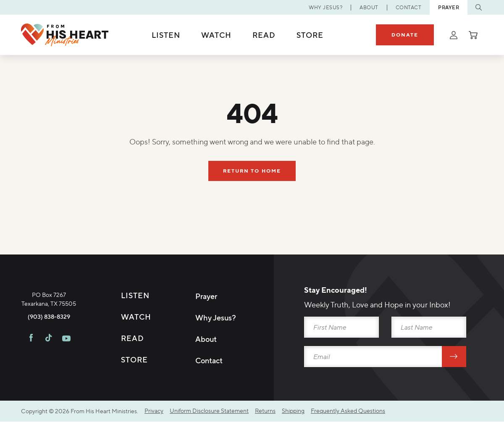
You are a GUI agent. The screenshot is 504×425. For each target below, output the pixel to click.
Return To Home (252, 171)
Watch (216, 35)
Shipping (293, 414)
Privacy (154, 414)
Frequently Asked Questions (348, 414)
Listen (166, 35)
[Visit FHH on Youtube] (66, 378)
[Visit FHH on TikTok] (49, 378)
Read (264, 35)
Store (310, 35)
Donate (405, 35)
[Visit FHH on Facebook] (31, 378)
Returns (265, 414)
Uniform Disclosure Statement (209, 414)
